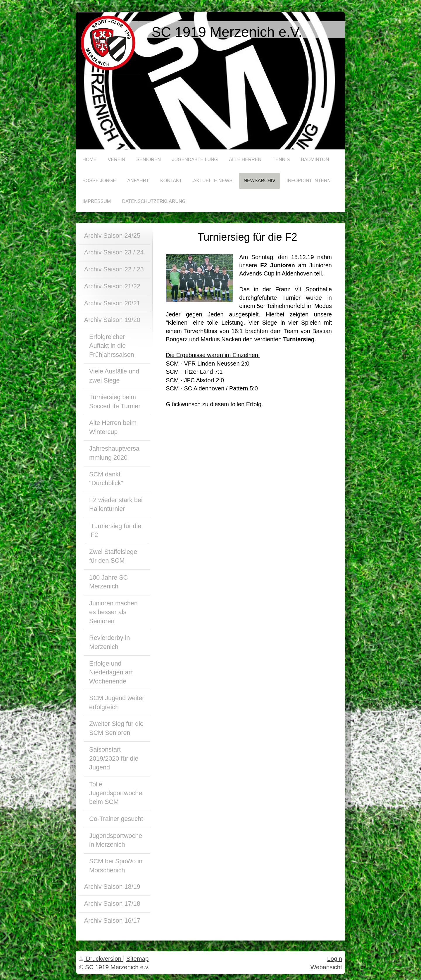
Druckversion (101, 959)
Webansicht (326, 967)
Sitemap (137, 959)
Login (335, 959)
